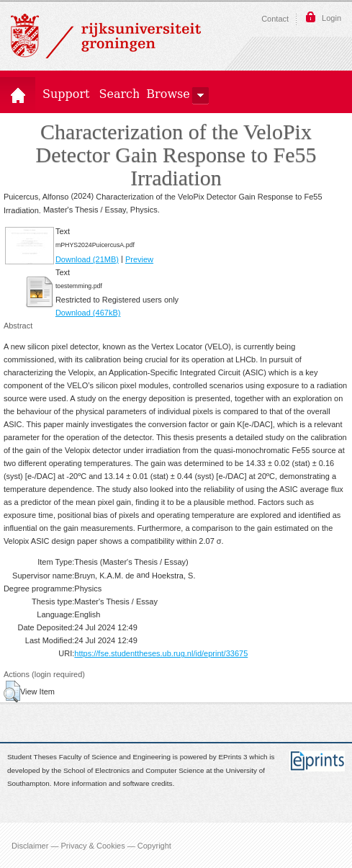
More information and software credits (113, 784)
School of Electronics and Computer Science (134, 770)
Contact (275, 19)
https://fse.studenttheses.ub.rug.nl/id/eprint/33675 (161, 653)
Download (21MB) (87, 259)
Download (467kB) (88, 313)
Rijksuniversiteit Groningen (106, 36)
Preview (139, 259)
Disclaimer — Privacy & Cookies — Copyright (91, 845)
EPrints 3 (233, 757)
